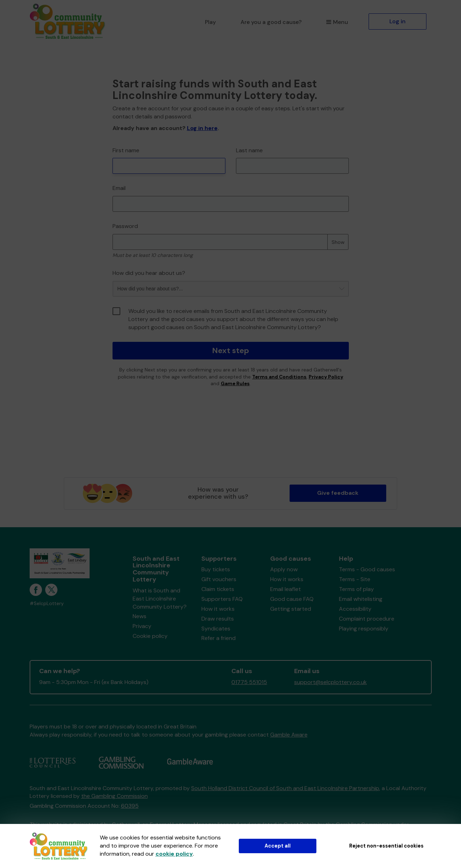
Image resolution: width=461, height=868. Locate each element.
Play (210, 22)
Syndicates (216, 629)
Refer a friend (219, 638)
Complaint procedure (367, 619)
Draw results (218, 619)
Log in (398, 21)
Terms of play (356, 589)
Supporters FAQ (222, 599)
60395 (130, 806)
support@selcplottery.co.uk (330, 682)
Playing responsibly (364, 629)
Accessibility (355, 609)
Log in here (202, 128)
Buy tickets (216, 569)
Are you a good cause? (271, 22)
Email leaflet (286, 589)
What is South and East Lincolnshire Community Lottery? (160, 599)
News (139, 616)
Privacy (142, 626)
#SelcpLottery (47, 604)
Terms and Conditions (279, 377)
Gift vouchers (219, 579)
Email (119, 188)
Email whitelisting (361, 599)
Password (125, 226)
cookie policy (174, 854)
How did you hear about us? (149, 273)
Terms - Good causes (367, 569)
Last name (249, 150)
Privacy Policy (326, 377)
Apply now (284, 569)
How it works (218, 609)
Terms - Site (355, 579)
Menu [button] (337, 22)
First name (126, 150)
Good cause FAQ (292, 599)
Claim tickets (218, 589)
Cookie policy (150, 636)
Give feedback (338, 493)
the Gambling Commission (114, 796)
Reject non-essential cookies (386, 846)
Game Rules (235, 384)
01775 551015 (249, 682)
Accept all (278, 846)
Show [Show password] (338, 242)
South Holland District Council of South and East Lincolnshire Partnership (285, 788)
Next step (230, 350)
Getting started (291, 609)
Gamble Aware (289, 735)
